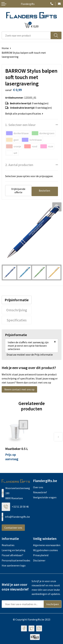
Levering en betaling (14, 550)
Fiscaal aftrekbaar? (12, 555)
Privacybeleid (41, 555)
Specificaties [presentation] (17, 320)
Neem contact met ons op (19, 389)
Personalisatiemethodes (16, 560)
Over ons (38, 487)
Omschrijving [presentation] (17, 310)
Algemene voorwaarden (47, 545)
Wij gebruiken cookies (46, 550)
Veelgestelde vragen (45, 497)
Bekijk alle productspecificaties (24, 114)
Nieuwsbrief (40, 492)
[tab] (17, 300)
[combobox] (26, 35)
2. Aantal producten (19, 165)
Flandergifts (28, 4)
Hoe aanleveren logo (14, 565)
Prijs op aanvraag (12, 457)
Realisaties (8, 545)
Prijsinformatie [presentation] (17, 300)
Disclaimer (39, 560)
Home (5, 48)
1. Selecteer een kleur (20, 125)
